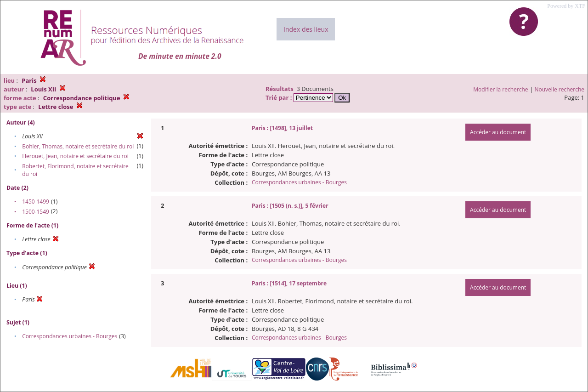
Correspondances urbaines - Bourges (70, 336)
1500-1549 (36, 212)
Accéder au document (498, 132)
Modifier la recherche (500, 89)
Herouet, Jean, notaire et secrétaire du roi (75, 156)
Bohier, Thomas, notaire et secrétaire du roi (78, 146)
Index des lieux (306, 29)
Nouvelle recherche (560, 89)
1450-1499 (36, 202)
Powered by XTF (566, 6)
